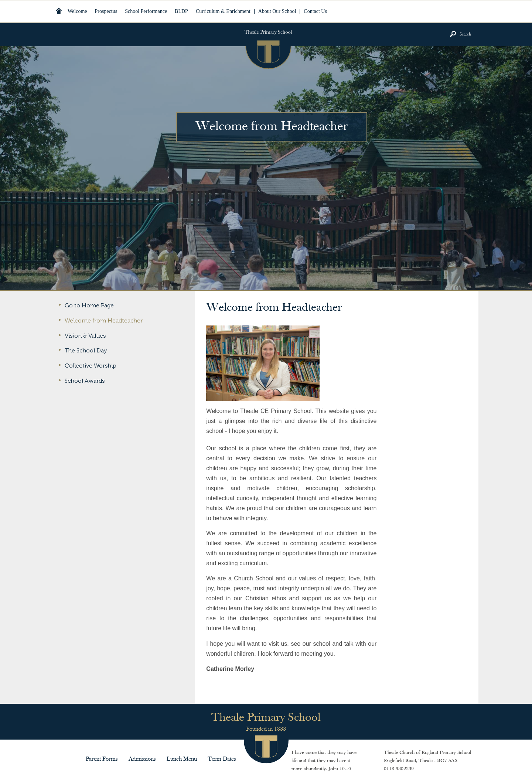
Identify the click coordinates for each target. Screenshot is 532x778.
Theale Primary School (268, 47)
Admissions (142, 759)
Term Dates (222, 759)
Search (465, 34)
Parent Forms (102, 759)
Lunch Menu (182, 759)
